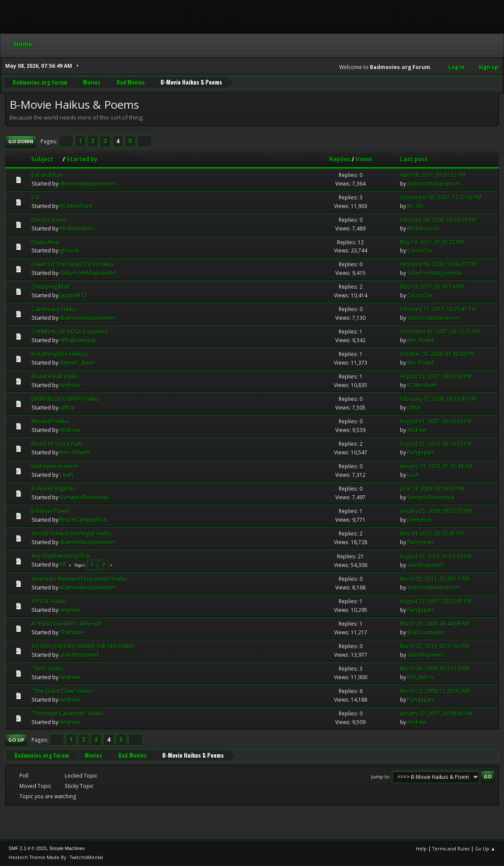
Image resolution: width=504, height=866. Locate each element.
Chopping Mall (50, 287)
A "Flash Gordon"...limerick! (67, 624)
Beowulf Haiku (50, 421)
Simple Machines (67, 848)
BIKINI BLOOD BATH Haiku (65, 399)
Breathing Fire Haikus (60, 354)
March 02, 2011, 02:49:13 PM (435, 579)
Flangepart (421, 452)
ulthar (68, 407)
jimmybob (420, 520)
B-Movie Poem (50, 511)
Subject (46, 159)
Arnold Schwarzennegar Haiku (72, 533)
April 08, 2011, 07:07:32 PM (433, 175)
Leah (67, 475)
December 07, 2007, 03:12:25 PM (440, 332)
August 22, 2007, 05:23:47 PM (436, 601)
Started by (82, 159)
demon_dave (77, 362)
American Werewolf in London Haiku (79, 579)
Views (364, 159)
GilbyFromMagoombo (88, 273)
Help (421, 849)
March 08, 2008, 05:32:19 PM (435, 669)
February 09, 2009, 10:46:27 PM (438, 264)
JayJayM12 (74, 295)
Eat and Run (47, 175)
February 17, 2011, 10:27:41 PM (438, 309)
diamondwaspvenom (88, 183)
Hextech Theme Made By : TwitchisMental (56, 857)
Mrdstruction (77, 228)
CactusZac (420, 250)
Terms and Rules (451, 849)
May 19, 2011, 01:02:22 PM (432, 242)
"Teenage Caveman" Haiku (68, 713)
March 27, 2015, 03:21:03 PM (435, 646)
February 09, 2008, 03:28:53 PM (438, 220)
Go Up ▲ (485, 849)
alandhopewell (425, 565)
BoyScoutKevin (425, 632)
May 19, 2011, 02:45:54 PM (432, 287)
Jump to (380, 776)
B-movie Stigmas (53, 488)
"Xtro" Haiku (48, 668)
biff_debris (421, 677)
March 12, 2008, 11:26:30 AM (435, 691)
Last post (414, 159)
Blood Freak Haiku (55, 376)
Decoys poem (49, 220)
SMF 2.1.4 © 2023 (28, 848)
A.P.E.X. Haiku (49, 601)
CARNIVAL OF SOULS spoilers (70, 331)
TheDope (72, 632)
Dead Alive (46, 242)
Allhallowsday (78, 340)
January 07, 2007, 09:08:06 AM (436, 713)
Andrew (70, 385)
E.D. (36, 197)
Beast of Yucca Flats (57, 444)
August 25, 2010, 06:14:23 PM (436, 444)
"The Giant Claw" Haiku (62, 691)
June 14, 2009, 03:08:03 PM (432, 489)
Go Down (21, 141)
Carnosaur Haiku (54, 309)
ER (63, 564)
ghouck (70, 250)
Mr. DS (415, 206)
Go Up (16, 740)
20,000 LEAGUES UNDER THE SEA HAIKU (83, 646)
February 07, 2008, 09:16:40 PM (438, 399)
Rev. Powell (421, 340)
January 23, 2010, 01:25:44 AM (436, 466)
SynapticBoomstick (85, 497)
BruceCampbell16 (83, 520)
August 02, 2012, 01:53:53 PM (436, 556)
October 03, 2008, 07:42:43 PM (437, 354)
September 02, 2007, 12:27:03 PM (441, 197)
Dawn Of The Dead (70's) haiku (72, 264)
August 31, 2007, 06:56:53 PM (436, 421)
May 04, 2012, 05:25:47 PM (432, 534)
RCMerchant (76, 206)
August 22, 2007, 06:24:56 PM (436, 376)
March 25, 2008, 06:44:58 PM (435, 624)
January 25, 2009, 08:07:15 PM (436, 511)
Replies (340, 159)
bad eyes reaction (55, 466)
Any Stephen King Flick (61, 556)
